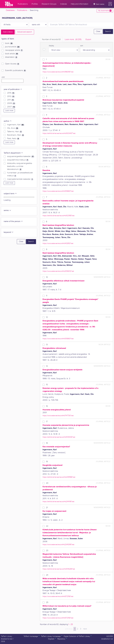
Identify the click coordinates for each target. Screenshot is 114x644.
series (7, 210)
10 (47, 277)
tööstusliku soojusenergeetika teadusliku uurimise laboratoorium (20, 166)
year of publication (13, 89)
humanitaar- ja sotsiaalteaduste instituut (20, 174)
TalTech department (13, 153)
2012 (11, 96)
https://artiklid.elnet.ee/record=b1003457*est (59, 133)
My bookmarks (105, 11)
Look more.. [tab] (73, 39)
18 (47, 443)
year (3, 77)
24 (47, 575)
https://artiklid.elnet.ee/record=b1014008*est (59, 437)
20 (47, 483)
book (9, 43)
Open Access (12, 64)
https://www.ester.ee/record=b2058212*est (58, 271)
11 (47, 296)
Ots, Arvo (13, 128)
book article (12, 54)
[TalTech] (9, 4)
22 (47, 526)
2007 (11, 107)
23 (47, 551)
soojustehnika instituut (18, 160)
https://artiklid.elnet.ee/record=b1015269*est (59, 569)
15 (47, 385)
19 (47, 462)
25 (47, 602)
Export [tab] (88, 39)
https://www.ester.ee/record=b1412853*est (58, 243)
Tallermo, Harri (15, 132)
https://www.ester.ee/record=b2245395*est (58, 545)
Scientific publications (16, 71)
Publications (22, 10)
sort (82, 46)
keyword (9, 232)
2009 (11, 103)
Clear (98, 31)
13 (47, 345)
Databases (10, 10)
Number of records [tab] (51, 39)
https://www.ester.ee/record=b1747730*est (58, 416)
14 (47, 366)
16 (47, 406)
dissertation (11, 57)
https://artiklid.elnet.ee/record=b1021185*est (58, 216)
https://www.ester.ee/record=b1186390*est (58, 72)
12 (47, 317)
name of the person (13, 221)
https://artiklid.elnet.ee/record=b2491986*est (59, 477)
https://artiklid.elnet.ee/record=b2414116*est (58, 502)
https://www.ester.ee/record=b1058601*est (58, 191)
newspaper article (14, 50)
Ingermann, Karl (16, 125)
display (51, 46)
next (85, 629)
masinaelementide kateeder (20, 179)
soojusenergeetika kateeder (21, 156)
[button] (110, 4)
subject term (10, 194)
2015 (11, 93)
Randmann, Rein (16, 135)
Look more (9, 111)
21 (47, 508)
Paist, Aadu (13, 139)
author (8, 121)
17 (47, 422)
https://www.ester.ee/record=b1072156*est (58, 596)
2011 (11, 100)
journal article (13, 47)
